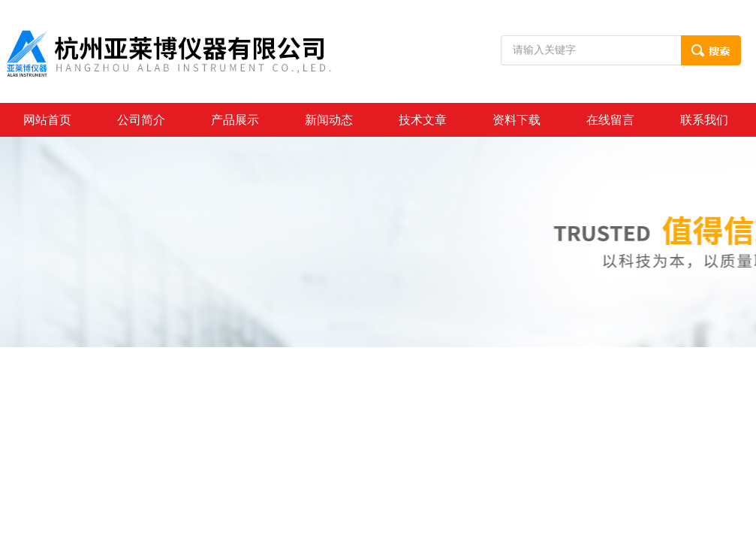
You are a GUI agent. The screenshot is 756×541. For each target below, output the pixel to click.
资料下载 (517, 120)
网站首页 (47, 120)
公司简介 (141, 120)
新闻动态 (329, 120)
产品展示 (235, 120)
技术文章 (423, 120)
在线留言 (610, 120)
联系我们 (704, 120)
